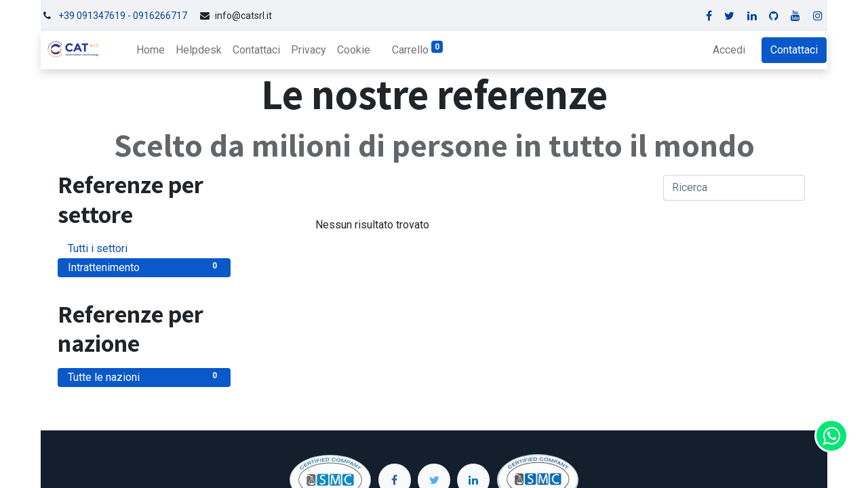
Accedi (730, 50)
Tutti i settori (144, 248)
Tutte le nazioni (144, 377)
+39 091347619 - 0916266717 (123, 16)
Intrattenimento (144, 267)
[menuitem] (150, 50)
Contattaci (795, 50)
